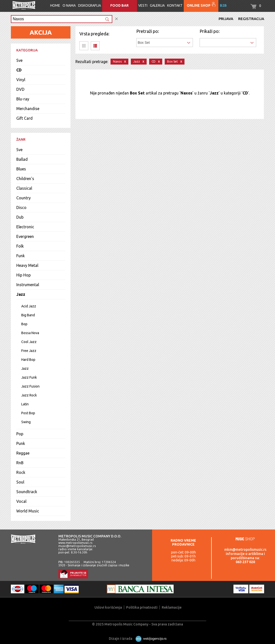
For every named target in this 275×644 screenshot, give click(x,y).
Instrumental (28, 285)
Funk (21, 256)
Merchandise (28, 109)
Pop (20, 434)
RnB (20, 463)
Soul (20, 482)
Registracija (251, 19)
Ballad (22, 159)
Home (55, 5)
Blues (21, 169)
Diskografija (90, 5)
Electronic (25, 227)
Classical (24, 188)
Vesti (143, 5)
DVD (20, 89)
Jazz (21, 294)
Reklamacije (172, 607)
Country (23, 198)
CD (19, 70)
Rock (21, 472)
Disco (21, 207)
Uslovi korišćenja (108, 607)
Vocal (21, 501)
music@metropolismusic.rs (77, 546)
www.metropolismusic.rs (75, 543)
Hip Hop (23, 275)
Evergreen (25, 236)
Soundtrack (27, 492)
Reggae (23, 453)
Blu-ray (23, 99)
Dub (20, 217)
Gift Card (24, 118)
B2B (223, 5)
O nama (69, 5)
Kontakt (175, 5)
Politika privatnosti (142, 607)
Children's (25, 179)
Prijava (226, 19)
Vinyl (21, 80)
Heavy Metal (27, 265)
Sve (19, 60)
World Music (28, 511)
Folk (20, 246)
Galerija (157, 5)
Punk (21, 443)
